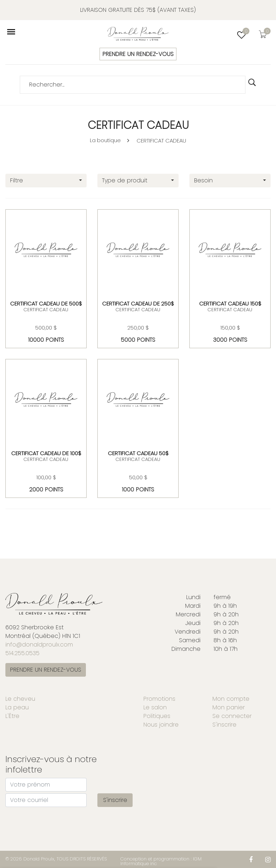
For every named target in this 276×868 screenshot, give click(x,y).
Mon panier (229, 707)
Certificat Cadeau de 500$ (46, 304)
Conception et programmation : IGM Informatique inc (161, 861)
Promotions (159, 699)
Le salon (155, 707)
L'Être (12, 716)
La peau (17, 707)
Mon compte (231, 699)
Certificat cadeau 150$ (230, 304)
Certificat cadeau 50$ (138, 453)
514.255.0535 (22, 653)
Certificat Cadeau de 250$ (138, 304)
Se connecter (232, 716)
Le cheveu (20, 699)
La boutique (105, 140)
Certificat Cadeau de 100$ (46, 453)
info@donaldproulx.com (39, 645)
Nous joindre (161, 725)
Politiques (157, 716)
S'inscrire (224, 725)
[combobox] (46, 181)
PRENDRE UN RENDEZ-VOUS (138, 54)
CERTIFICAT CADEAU (161, 141)
